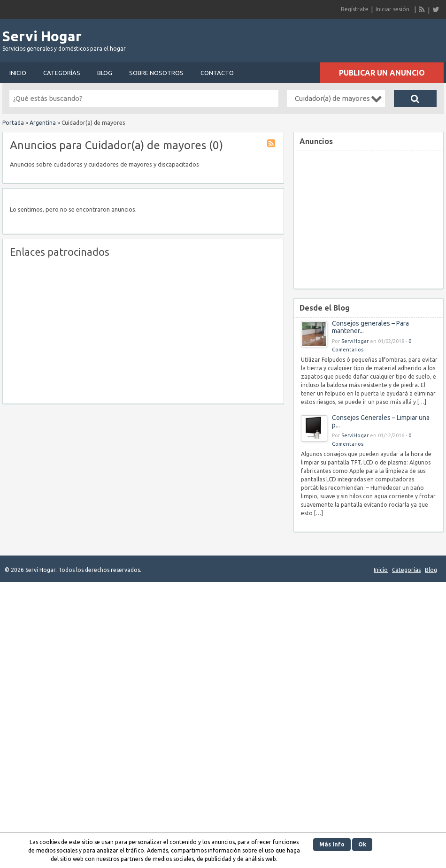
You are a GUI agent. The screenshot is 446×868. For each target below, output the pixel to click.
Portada (13, 123)
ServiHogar (355, 341)
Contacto (217, 73)
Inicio (18, 73)
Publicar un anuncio (382, 73)
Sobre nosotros (156, 73)
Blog (105, 73)
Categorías (62, 73)
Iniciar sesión (392, 9)
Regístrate (355, 9)
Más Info (332, 844)
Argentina (43, 123)
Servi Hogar (42, 36)
